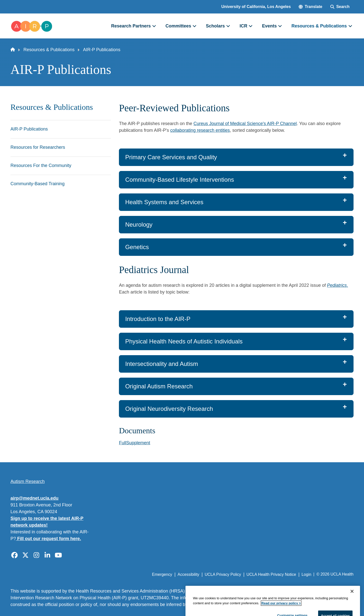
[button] (310, 7)
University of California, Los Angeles (256, 7)
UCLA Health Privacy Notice (271, 574)
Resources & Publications (49, 50)
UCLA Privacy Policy (223, 574)
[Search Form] (340, 7)
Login (306, 574)
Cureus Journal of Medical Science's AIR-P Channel (245, 124)
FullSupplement (135, 443)
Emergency (162, 574)
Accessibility (188, 574)
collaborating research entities (200, 130)
